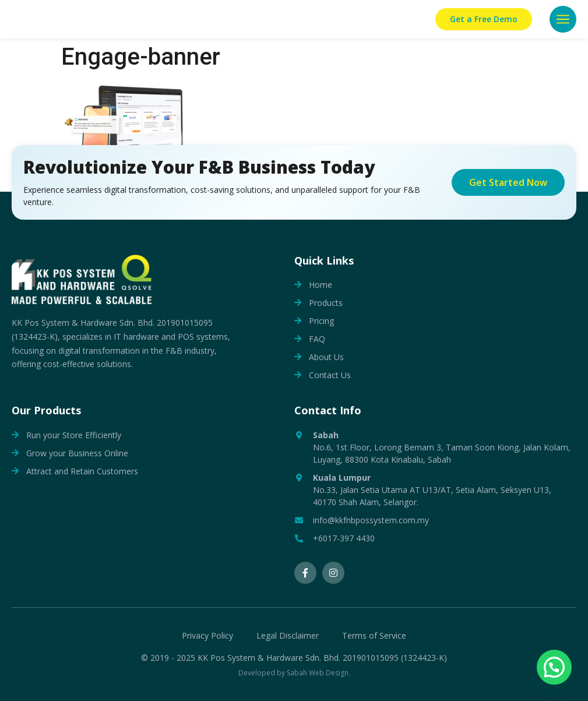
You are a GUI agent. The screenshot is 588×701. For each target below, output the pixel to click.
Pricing (321, 321)
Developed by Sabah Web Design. (294, 673)
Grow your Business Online (77, 453)
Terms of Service (374, 636)
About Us (326, 357)
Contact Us (330, 375)
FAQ (317, 339)
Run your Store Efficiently (74, 435)
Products (326, 303)
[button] (563, 19)
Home (321, 285)
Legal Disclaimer (288, 636)
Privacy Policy (207, 636)
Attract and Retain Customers (82, 471)
